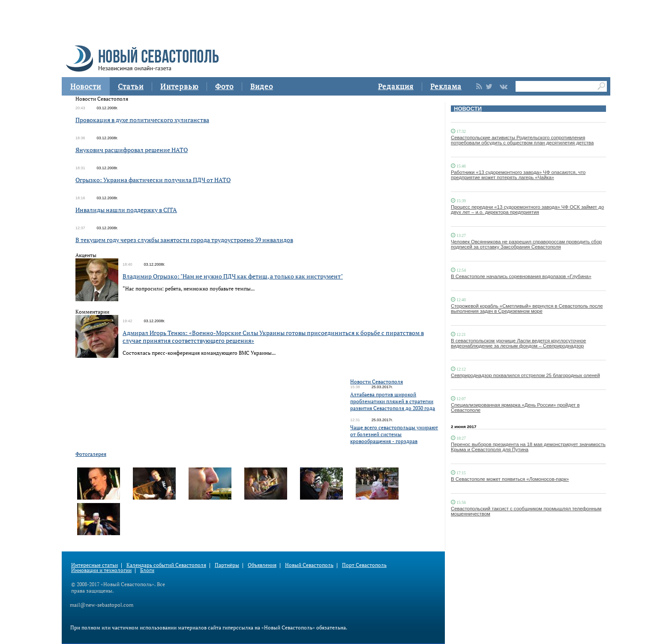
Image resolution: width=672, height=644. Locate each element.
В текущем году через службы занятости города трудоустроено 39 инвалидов (184, 240)
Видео (262, 86)
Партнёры (227, 565)
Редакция (396, 86)
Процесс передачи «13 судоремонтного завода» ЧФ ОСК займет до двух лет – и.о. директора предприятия (527, 210)
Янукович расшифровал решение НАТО (132, 150)
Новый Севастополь (309, 565)
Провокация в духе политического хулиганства (142, 120)
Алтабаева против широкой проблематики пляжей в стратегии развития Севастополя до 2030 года (393, 401)
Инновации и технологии (101, 570)
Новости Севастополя (376, 382)
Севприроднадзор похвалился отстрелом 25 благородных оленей (525, 375)
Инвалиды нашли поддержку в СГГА (126, 210)
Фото (224, 86)
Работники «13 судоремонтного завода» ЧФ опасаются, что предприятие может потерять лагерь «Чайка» (518, 175)
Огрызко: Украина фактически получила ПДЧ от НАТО (153, 180)
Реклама (446, 86)
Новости (86, 86)
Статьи (131, 86)
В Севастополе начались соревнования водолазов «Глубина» (521, 276)
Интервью (179, 86)
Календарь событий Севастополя (166, 565)
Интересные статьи (94, 565)
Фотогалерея (91, 454)
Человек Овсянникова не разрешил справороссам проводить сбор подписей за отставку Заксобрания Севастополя (526, 244)
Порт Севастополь (364, 565)
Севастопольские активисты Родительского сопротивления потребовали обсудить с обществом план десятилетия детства (522, 140)
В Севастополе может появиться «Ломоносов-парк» (510, 479)
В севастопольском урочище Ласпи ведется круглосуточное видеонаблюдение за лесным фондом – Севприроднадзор (518, 343)
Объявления (262, 565)
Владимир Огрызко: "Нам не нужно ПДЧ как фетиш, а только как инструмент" (233, 276)
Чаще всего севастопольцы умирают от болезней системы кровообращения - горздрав (394, 434)
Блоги (147, 570)
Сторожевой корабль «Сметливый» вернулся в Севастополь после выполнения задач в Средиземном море (527, 309)
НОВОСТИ (468, 109)
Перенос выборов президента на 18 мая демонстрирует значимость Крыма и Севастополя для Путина (528, 447)
